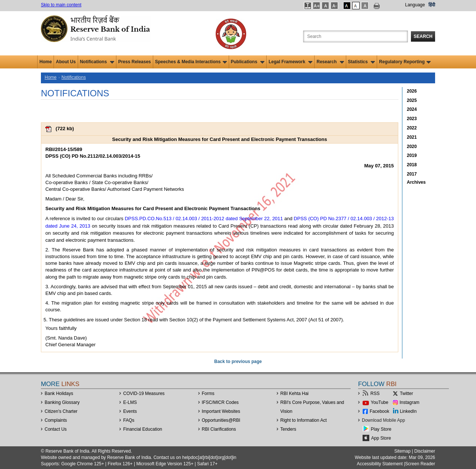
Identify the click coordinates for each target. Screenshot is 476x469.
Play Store (381, 429)
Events (130, 411)
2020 (412, 147)
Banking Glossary (62, 402)
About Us (66, 62)
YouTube (379, 402)
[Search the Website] (356, 36)
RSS (375, 393)
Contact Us (56, 429)
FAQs (129, 420)
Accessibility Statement (379, 464)
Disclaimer (425, 451)
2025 (412, 100)
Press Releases (135, 62)
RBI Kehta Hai (295, 393)
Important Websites (221, 411)
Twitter (406, 393)
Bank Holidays (59, 393)
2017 (412, 174)
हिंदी (432, 5)
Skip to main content (61, 5)
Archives (416, 182)
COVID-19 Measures (144, 393)
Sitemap (402, 451)
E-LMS (130, 402)
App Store (381, 438)
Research (330, 62)
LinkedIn (408, 411)
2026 (412, 91)
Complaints (56, 420)
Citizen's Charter (61, 411)
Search (423, 36)
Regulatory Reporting (405, 62)
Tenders (288, 429)
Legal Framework (290, 62)
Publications (248, 62)
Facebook (379, 411)
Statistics (362, 62)
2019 (412, 155)
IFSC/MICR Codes (220, 402)
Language (415, 5)
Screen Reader (420, 464)
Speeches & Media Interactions (191, 62)
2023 (412, 119)
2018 (412, 165)
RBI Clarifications (219, 429)
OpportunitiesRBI (221, 420)
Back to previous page (238, 362)
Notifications (97, 62)
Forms (208, 393)
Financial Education (143, 429)
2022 (412, 128)
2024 (412, 109)
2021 (412, 137)
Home (46, 62)
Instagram (410, 402)
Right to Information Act (304, 420)
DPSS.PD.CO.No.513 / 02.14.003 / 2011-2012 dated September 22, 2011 (204, 219)
